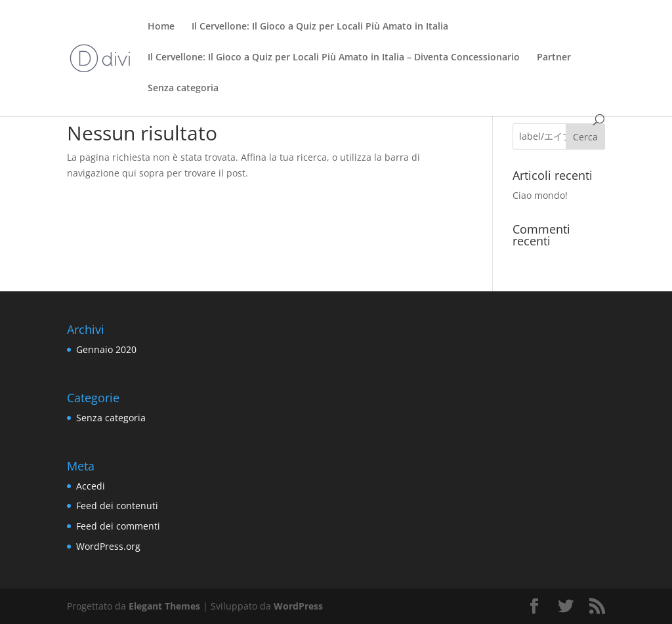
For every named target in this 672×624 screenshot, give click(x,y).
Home (161, 27)
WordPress (298, 606)
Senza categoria (183, 89)
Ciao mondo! (540, 195)
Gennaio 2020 (106, 349)
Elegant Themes (164, 606)
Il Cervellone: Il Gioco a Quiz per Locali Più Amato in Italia (320, 27)
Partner (554, 58)
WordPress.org (108, 546)
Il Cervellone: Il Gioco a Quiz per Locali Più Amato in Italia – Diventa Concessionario (334, 58)
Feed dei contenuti (117, 506)
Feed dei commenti (118, 526)
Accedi (91, 486)
